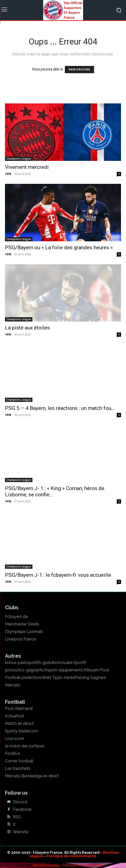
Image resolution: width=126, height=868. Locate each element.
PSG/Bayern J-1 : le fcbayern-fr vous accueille (58, 575)
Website (21, 832)
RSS (17, 817)
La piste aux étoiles (27, 328)
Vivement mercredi (27, 167)
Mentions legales (47, 865)
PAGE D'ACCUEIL (79, 70)
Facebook (22, 810)
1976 (8, 174)
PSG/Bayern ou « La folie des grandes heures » (59, 248)
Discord (20, 802)
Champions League (19, 159)
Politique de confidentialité (71, 856)
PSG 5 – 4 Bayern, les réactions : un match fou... (60, 408)
